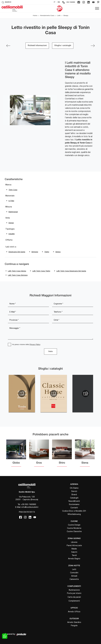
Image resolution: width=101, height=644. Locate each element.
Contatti (74, 508)
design (11, 223)
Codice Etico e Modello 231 (74, 511)
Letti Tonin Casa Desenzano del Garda (71, 271)
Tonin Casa (13, 190)
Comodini (74, 573)
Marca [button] (8, 185)
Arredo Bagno (74, 559)
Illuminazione (74, 590)
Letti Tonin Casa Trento (41, 271)
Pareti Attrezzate (74, 545)
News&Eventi (74, 501)
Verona (58, 252)
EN (59, 2)
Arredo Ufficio (74, 612)
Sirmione (35, 252)
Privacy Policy (35, 344)
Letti (59, 15)
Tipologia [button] (10, 229)
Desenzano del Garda (17, 252)
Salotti (74, 552)
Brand (74, 495)
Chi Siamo (74, 488)
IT (55, 2)
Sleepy (66, 15)
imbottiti (12, 234)
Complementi (74, 601)
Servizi (74, 491)
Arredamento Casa (47, 15)
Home (35, 15)
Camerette (74, 579)
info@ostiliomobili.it (30, 507)
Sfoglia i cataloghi (63, 46)
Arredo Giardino (74, 622)
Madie (74, 549)
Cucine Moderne (74, 528)
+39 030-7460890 (28, 504)
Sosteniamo (74, 504)
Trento (47, 252)
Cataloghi (74, 498)
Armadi (74, 576)
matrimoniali (13, 212)
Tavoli (74, 555)
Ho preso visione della (26, 344)
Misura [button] (9, 207)
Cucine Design (74, 525)
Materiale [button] (10, 196)
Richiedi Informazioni (37, 46)
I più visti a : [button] (11, 247)
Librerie (74, 542)
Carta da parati (74, 597)
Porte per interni (74, 593)
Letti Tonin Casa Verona (17, 271)
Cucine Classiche (74, 531)
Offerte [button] (9, 240)
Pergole (74, 625)
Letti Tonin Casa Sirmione (18, 275)
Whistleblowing (74, 514)
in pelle (11, 201)
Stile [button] (8, 218)
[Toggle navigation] (97, 9)
